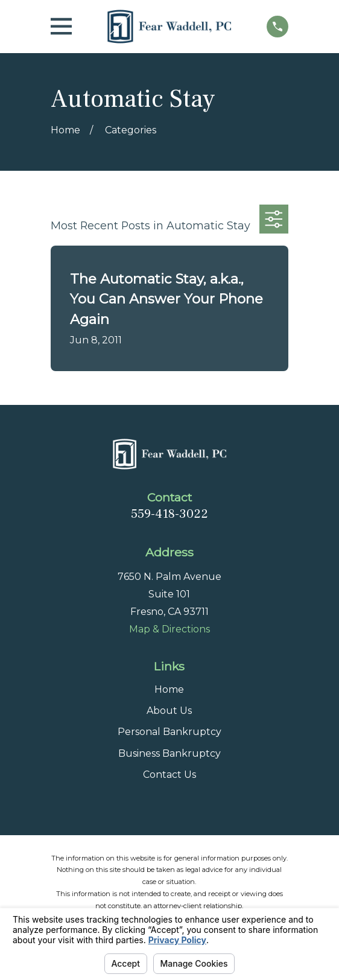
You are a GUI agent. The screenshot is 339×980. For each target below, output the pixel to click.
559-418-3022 (169, 514)
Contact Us (169, 775)
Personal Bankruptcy (169, 732)
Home (169, 689)
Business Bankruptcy (169, 753)
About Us (169, 711)
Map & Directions (169, 629)
